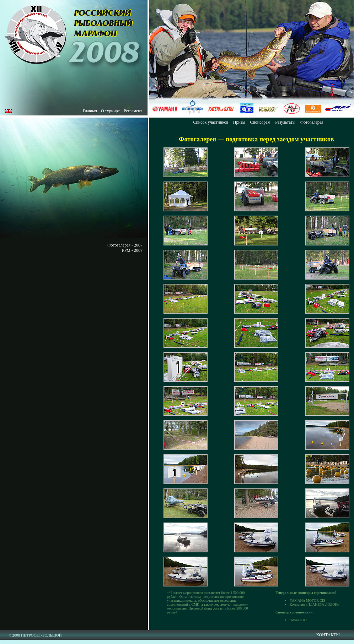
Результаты (285, 122)
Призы (239, 122)
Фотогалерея (312, 122)
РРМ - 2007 (132, 250)
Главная (90, 111)
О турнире (110, 111)
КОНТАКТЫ (328, 635)
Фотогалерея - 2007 (125, 245)
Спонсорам (260, 122)
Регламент (133, 111)
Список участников (211, 122)
